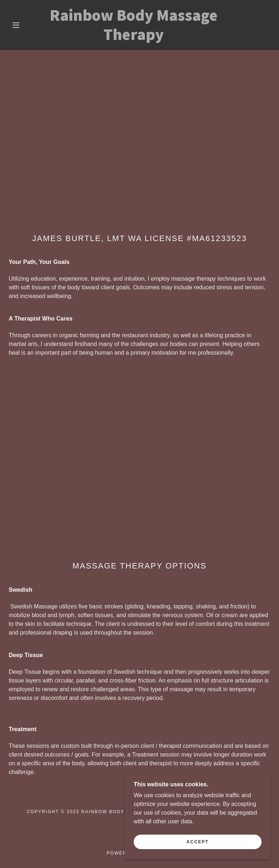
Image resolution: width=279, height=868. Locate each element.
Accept (197, 847)
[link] (134, 38)
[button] (16, 25)
